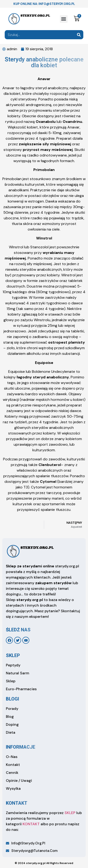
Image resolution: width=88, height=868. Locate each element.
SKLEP (70, 813)
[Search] (79, 35)
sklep (13, 655)
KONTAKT (31, 824)
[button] (64, 19)
